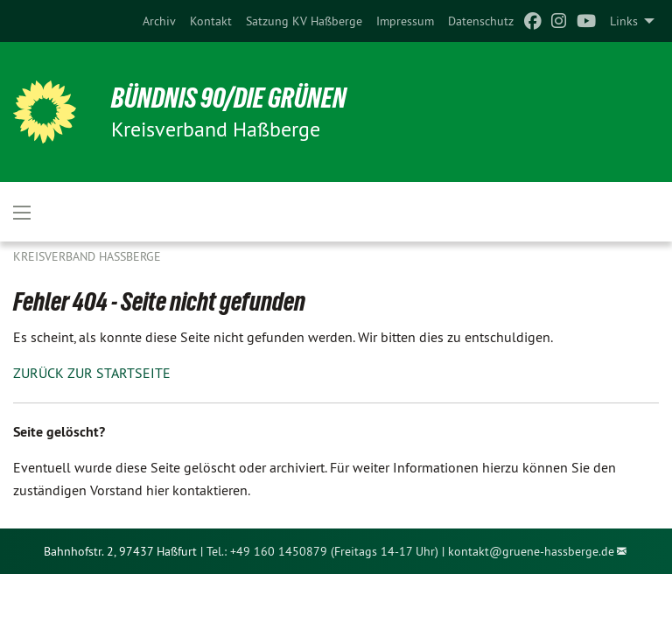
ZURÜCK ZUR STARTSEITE (92, 373)
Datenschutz (481, 21)
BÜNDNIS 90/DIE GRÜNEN (229, 98)
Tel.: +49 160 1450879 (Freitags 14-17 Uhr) (322, 551)
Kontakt (211, 21)
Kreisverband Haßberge (87, 256)
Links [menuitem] (624, 21)
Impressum (405, 21)
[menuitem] (159, 21)
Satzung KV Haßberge (304, 21)
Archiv (159, 21)
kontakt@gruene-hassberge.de (531, 551)
